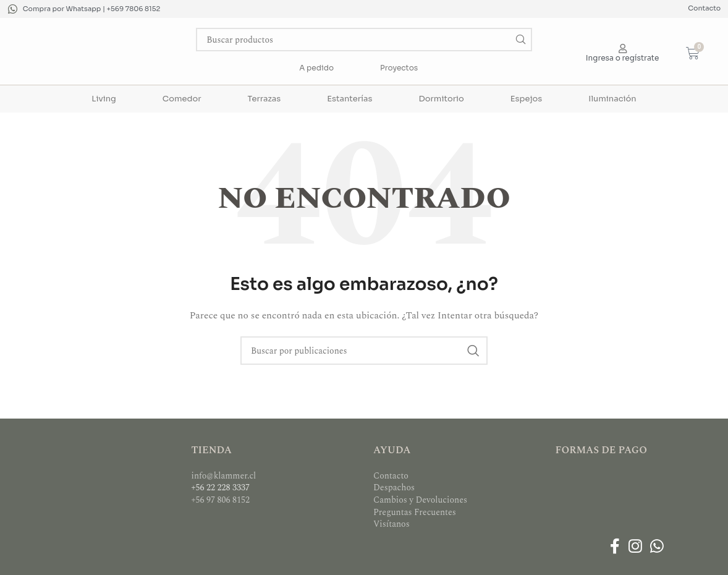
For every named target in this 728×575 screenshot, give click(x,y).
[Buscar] (364, 40)
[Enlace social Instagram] (635, 548)
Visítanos (392, 524)
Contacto (704, 8)
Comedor (182, 99)
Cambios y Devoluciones (420, 500)
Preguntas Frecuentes (415, 512)
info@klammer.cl (224, 476)
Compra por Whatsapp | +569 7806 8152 (92, 9)
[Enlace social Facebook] (615, 548)
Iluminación (612, 99)
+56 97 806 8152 (221, 500)
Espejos (526, 99)
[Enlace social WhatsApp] (657, 548)
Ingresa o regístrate (622, 58)
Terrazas (265, 99)
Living (104, 99)
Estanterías (349, 99)
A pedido (316, 68)
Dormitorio (441, 99)
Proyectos (399, 68)
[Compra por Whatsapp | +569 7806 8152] (13, 9)
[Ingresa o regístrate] (623, 49)
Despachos (394, 488)
